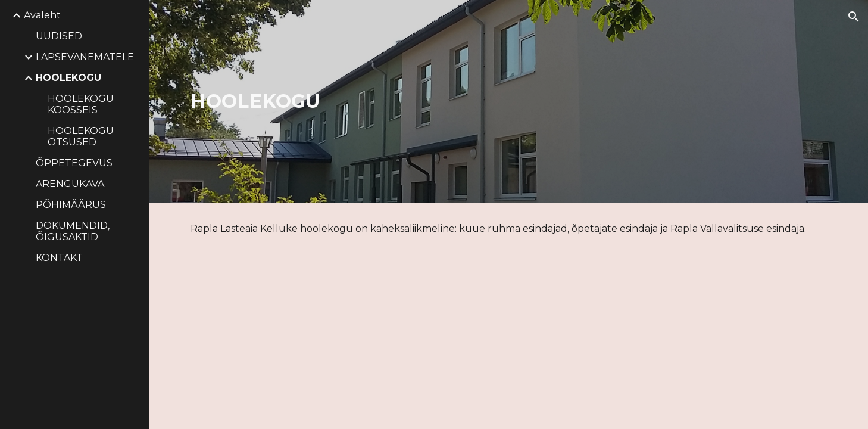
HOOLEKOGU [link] (68, 78)
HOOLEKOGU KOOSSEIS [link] (81, 104)
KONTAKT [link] (59, 258)
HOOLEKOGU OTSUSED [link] (81, 136)
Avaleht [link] (42, 15)
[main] (371, 101)
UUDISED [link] (59, 36)
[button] (854, 17)
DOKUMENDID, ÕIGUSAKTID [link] (73, 231)
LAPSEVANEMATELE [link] (85, 57)
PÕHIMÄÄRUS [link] (71, 205)
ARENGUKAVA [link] (70, 184)
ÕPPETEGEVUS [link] (74, 163)
